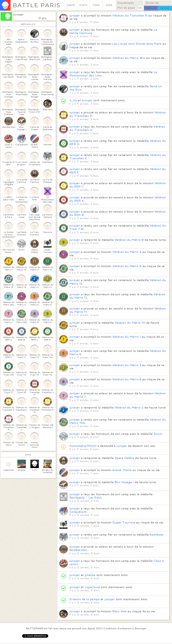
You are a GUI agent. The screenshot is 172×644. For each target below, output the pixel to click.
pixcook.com (79, 628)
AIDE (109, 5)
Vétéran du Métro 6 (127, 266)
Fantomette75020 (83, 446)
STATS (83, 5)
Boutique (140, 628)
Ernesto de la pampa (85, 599)
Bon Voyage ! (124, 482)
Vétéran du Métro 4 (127, 252)
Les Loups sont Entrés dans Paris (137, 44)
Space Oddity (124, 458)
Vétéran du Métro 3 (127, 365)
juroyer (19, 14)
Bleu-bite (119, 611)
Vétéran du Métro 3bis (129, 58)
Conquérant (78, 512)
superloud (92, 587)
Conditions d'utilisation (118, 628)
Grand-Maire (122, 470)
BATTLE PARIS (37, 5)
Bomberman (78, 550)
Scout (158, 434)
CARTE (71, 5)
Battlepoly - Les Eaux (86, 498)
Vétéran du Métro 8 (127, 379)
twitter (165, 8)
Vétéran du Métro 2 (129, 408)
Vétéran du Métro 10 (130, 323)
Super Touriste (124, 522)
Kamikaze (156, 535)
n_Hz (73, 100)
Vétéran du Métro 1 (127, 337)
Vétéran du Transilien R (130, 16)
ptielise (90, 575)
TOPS (96, 5)
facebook (151, 8)
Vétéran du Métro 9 (129, 240)
